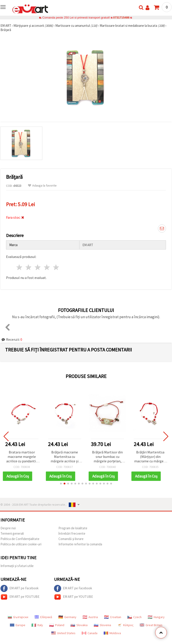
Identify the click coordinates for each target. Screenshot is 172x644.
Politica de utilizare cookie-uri (21, 544)
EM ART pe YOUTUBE (20, 597)
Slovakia (79, 625)
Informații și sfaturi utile (17, 566)
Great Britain (151, 625)
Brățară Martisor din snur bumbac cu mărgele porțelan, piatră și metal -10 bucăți (107, 457)
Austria (90, 617)
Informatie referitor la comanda (80, 544)
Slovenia (102, 625)
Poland (57, 625)
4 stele (47, 267)
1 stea (20, 267)
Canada (90, 633)
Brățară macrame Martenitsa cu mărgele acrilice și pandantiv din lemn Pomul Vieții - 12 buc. (65, 457)
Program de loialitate (73, 528)
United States (63, 633)
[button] (61, 484)
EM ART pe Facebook (19, 588)
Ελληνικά (43, 617)
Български (18, 617)
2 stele (29, 267)
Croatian (113, 617)
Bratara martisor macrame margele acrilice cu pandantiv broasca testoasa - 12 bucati (22, 457)
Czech (134, 617)
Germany (67, 617)
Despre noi (8, 528)
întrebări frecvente (72, 533)
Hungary (156, 617)
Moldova (112, 633)
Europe (18, 625)
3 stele (38, 267)
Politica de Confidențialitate (20, 539)
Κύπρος (125, 625)
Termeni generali (12, 533)
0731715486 (121, 18)
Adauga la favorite (42, 186)
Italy (37, 625)
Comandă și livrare (71, 539)
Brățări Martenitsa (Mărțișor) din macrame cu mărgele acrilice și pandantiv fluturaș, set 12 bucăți (150, 457)
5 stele (56, 267)
